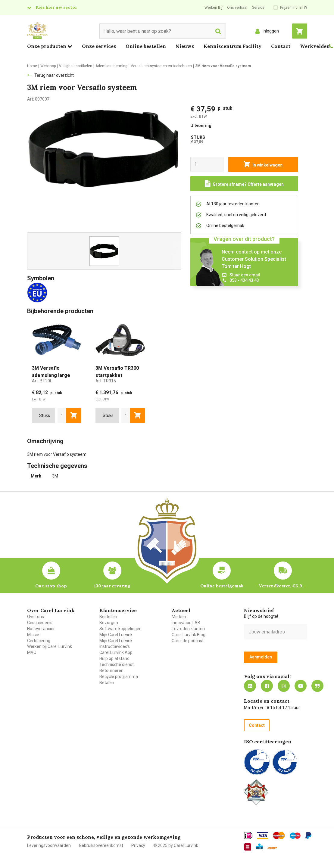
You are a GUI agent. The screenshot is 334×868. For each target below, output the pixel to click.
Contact (281, 46)
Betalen (107, 683)
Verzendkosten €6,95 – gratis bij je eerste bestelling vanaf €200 (283, 586)
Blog (317, 686)
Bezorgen (109, 623)
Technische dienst (117, 664)
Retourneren (111, 670)
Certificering (39, 641)
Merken (179, 617)
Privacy (138, 845)
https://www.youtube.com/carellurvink (301, 686)
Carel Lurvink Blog (189, 635)
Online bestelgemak (222, 586)
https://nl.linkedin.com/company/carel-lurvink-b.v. (250, 686)
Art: (42, 381)
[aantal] (62, 415)
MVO (32, 652)
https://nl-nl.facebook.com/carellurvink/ (267, 686)
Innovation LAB (186, 623)
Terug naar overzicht (54, 75)
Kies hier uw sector (56, 7)
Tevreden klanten (188, 629)
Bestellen (108, 617)
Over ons (36, 617)
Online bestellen (146, 46)
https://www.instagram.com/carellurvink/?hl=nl (284, 686)
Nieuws (185, 46)
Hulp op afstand (114, 658)
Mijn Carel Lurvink (116, 635)
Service (258, 8)
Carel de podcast (188, 641)
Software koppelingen (120, 629)
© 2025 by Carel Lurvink (176, 845)
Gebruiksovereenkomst (101, 845)
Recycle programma (119, 677)
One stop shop (51, 586)
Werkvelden (315, 46)
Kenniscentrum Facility (233, 46)
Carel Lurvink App (116, 652)
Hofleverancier (41, 629)
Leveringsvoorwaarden (49, 845)
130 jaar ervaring (112, 586)
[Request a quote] (244, 184)
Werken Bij (213, 8)
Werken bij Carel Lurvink (50, 646)
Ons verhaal (237, 8)
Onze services (99, 46)
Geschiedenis (40, 623)
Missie (33, 635)
